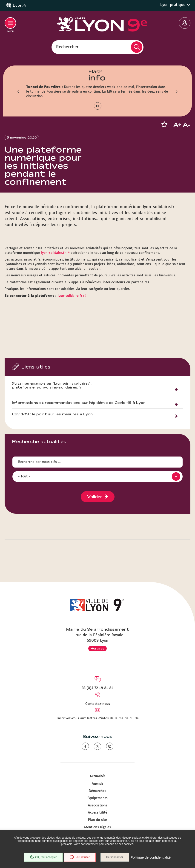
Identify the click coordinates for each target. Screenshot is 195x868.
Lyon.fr (20, 6)
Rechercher (67, 47)
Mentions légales (97, 827)
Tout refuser (79, 857)
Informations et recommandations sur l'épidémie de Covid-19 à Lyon (79, 408)
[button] (18, 92)
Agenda (98, 784)
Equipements (97, 798)
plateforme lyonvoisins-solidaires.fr (47, 393)
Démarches (97, 791)
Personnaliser (115, 857)
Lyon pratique (175, 5)
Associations (98, 806)
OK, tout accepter (43, 857)
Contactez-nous (98, 704)
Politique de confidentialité (151, 858)
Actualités (98, 776)
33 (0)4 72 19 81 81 (97, 688)
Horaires (97, 648)
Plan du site (97, 820)
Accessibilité (97, 813)
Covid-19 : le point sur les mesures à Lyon (52, 420)
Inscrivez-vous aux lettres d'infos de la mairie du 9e (97, 718)
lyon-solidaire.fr (53, 259)
